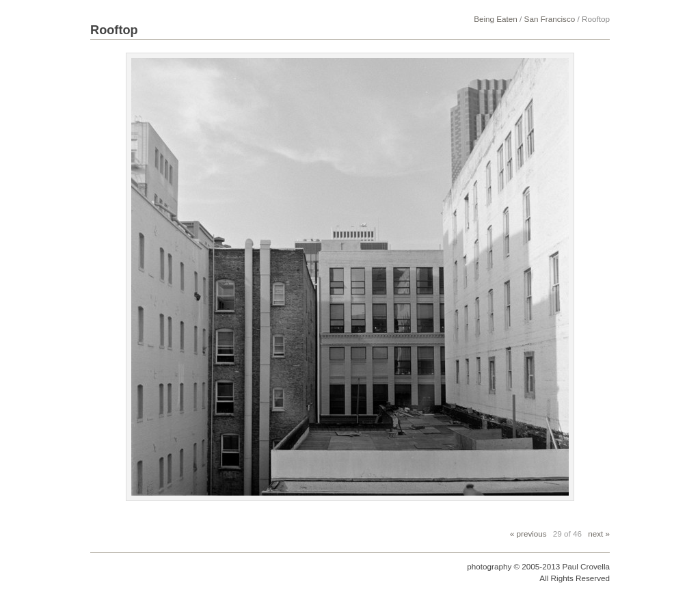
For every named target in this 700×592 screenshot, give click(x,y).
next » (599, 534)
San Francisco (550, 19)
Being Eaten (496, 19)
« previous (528, 534)
